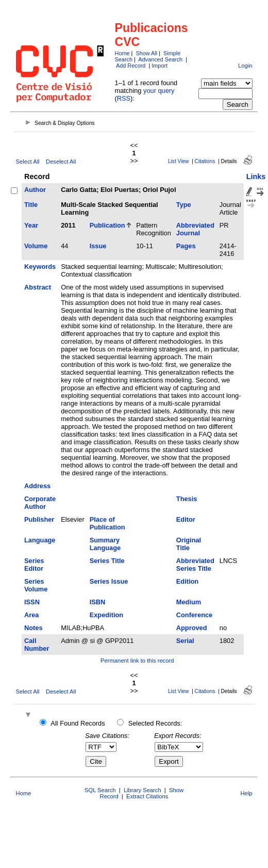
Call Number (37, 645)
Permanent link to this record (137, 661)
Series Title (107, 561)
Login (245, 66)
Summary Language (105, 544)
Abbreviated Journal (195, 229)
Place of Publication (107, 523)
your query (159, 91)
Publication (107, 225)
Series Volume (36, 585)
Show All (146, 53)
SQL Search (100, 790)
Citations (205, 161)
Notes (33, 628)
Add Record (131, 66)
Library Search (143, 790)
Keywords (40, 267)
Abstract (38, 287)
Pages (186, 246)
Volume (36, 246)
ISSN (32, 602)
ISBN (98, 602)
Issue (98, 246)
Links (256, 176)
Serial (185, 641)
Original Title (189, 544)
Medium (189, 602)
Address (37, 486)
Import (160, 66)
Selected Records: (155, 723)
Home (122, 53)
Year (31, 225)
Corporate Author (40, 503)
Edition (187, 581)
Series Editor (34, 565)
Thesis (187, 499)
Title (31, 205)
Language (40, 540)
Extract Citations (147, 796)
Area (31, 615)
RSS (124, 98)
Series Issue (109, 581)
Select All (28, 162)
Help (246, 793)
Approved (192, 628)
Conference (194, 615)
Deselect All (61, 162)
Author (35, 190)
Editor (186, 519)
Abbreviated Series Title (195, 565)
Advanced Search (160, 59)
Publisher (39, 519)
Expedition (106, 615)
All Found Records (78, 723)
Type (184, 205)
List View (179, 161)
